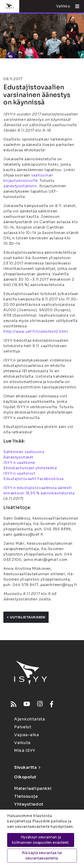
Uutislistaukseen (26, 617)
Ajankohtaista (30, 719)
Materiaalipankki (33, 789)
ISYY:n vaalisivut (19, 473)
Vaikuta (22, 743)
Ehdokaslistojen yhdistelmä (30, 468)
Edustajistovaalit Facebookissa (33, 479)
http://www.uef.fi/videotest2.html (36, 332)
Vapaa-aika (27, 735)
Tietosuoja (26, 796)
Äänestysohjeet (18, 457)
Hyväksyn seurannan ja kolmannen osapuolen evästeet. (41, 840)
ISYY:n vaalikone (19, 463)
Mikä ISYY (25, 751)
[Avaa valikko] (75, 6)
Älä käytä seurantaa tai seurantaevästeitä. (42, 856)
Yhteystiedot (29, 804)
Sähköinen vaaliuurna (24, 452)
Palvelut (23, 727)
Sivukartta (27, 767)
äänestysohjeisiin (20, 186)
